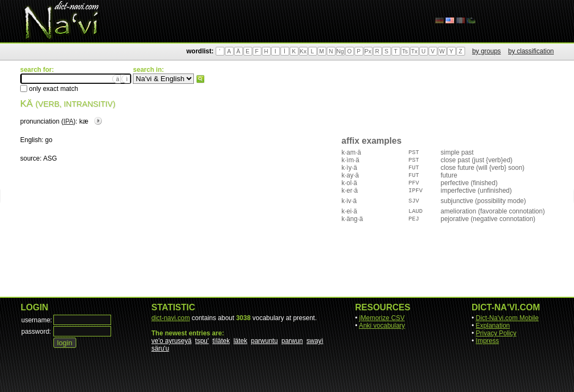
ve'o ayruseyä (172, 341)
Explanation (493, 326)
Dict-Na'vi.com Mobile (508, 318)
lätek (240, 341)
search (200, 79)
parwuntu (264, 341)
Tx (414, 51)
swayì (315, 341)
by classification (531, 51)
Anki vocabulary (382, 326)
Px (368, 51)
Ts (405, 51)
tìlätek (221, 341)
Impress (488, 341)
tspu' (202, 341)
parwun (292, 341)
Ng (340, 51)
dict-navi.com (171, 318)
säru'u (160, 348)
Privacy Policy (496, 333)
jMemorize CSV (382, 318)
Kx (303, 51)
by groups (487, 51)
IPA (68, 121)
